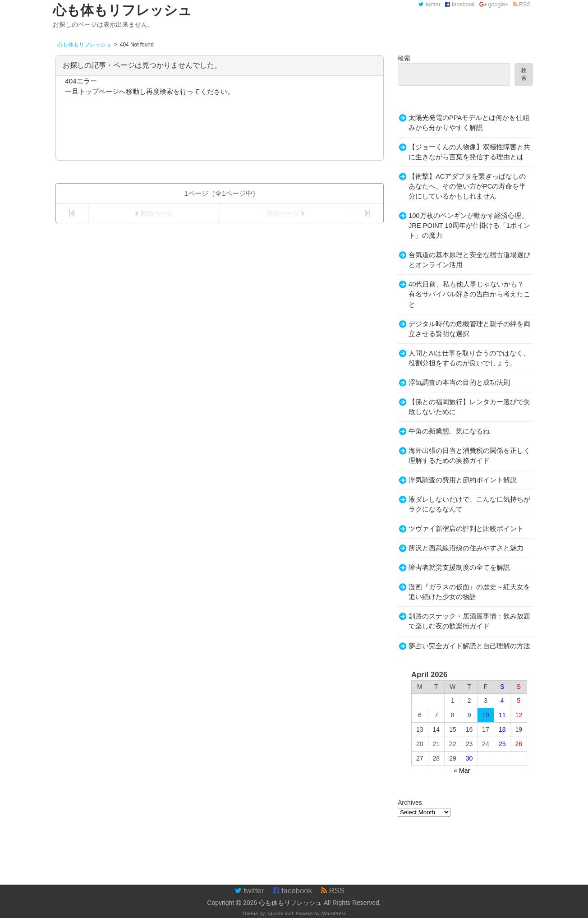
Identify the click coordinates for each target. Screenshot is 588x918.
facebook (460, 5)
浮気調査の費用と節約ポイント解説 (463, 480)
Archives (410, 803)
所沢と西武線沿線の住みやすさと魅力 (466, 548)
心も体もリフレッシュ (290, 903)
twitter (430, 5)
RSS (522, 5)
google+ (494, 5)
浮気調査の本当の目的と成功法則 (459, 383)
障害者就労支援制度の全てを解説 (459, 567)
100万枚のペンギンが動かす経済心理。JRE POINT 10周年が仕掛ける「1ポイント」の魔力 (469, 226)
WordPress (334, 913)
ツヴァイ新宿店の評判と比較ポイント (466, 529)
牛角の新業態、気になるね (449, 431)
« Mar (462, 770)
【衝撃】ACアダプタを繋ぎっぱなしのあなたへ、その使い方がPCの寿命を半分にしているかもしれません (467, 186)
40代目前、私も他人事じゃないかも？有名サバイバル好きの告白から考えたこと (469, 294)
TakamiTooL (281, 913)
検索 (404, 58)
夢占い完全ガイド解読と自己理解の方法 (469, 646)
